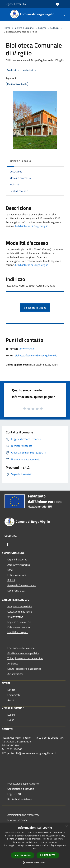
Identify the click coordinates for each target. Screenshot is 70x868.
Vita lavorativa (15, 617)
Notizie (11, 690)
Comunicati (14, 695)
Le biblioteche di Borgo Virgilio (32, 226)
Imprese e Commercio (19, 622)
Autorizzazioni (15, 674)
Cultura (54, 28)
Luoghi (42, 28)
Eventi (11, 720)
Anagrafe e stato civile (20, 606)
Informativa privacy (18, 820)
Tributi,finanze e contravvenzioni (25, 658)
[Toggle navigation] (6, 14)
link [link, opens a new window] (35, 849)
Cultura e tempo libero (20, 612)
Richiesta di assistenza (20, 799)
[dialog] (35, 845)
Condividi (14, 70)
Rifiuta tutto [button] (48, 855)
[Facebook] (8, 544)
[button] (35, 862)
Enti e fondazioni (17, 575)
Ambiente (13, 663)
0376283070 (27, 349)
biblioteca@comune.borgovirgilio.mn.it (36, 355)
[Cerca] (63, 14)
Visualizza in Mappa (35, 308)
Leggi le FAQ (14, 794)
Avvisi (11, 700)
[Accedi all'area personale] (58, 4)
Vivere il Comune (25, 28)
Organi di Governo (17, 559)
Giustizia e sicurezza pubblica (23, 653)
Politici (11, 580)
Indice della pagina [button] (21, 161)
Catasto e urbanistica (19, 627)
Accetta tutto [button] (23, 855)
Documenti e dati (17, 591)
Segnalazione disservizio (21, 789)
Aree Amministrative (19, 565)
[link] (32, 265)
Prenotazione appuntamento (23, 784)
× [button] (66, 826)
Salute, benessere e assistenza (24, 669)
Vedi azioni (30, 70)
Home (7, 28)
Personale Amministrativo (22, 585)
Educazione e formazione (21, 648)
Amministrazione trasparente (23, 815)
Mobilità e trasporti (18, 632)
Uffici (10, 570)
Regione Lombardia (15, 4)
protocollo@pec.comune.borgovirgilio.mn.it (32, 753)
